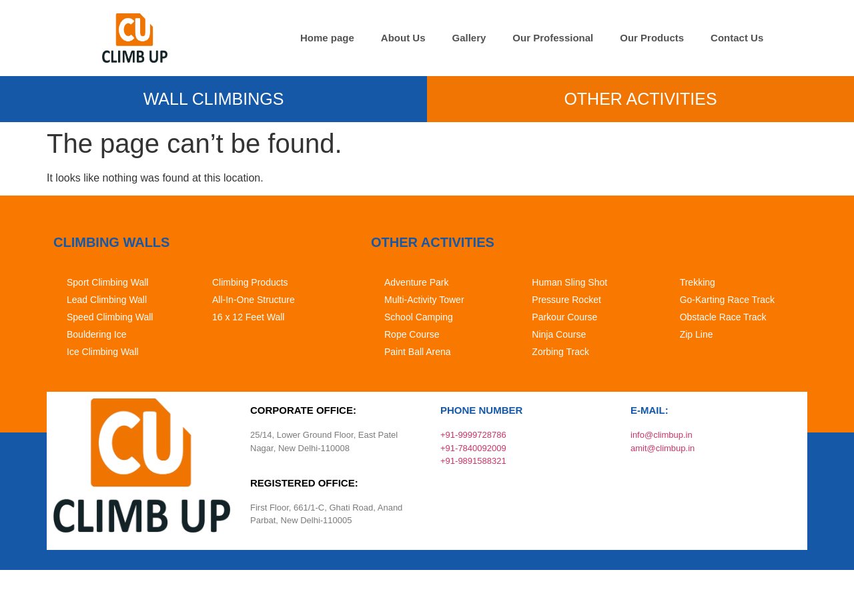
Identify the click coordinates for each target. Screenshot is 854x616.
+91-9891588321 (473, 461)
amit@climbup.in (663, 448)
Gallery (469, 38)
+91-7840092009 (473, 448)
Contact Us (737, 38)
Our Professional (553, 38)
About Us (403, 38)
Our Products (652, 38)
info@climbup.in (662, 435)
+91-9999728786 (473, 435)
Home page (327, 38)
